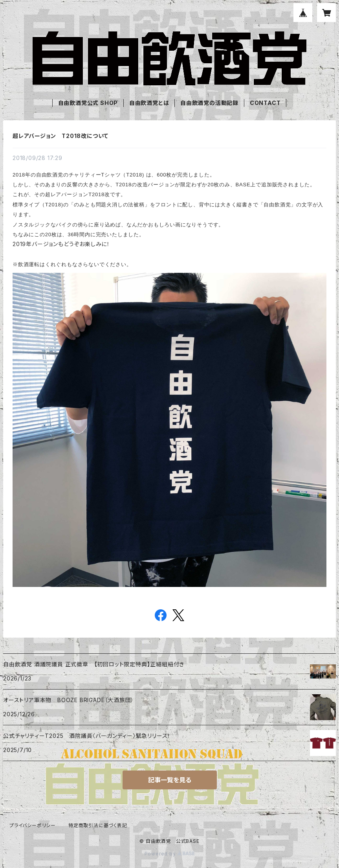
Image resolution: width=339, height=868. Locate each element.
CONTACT (265, 103)
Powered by (170, 854)
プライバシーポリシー (33, 825)
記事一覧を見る (170, 780)
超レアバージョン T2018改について (60, 136)
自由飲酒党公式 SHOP (88, 103)
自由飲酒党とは (149, 103)
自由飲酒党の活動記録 (209, 103)
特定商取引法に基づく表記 (98, 825)
